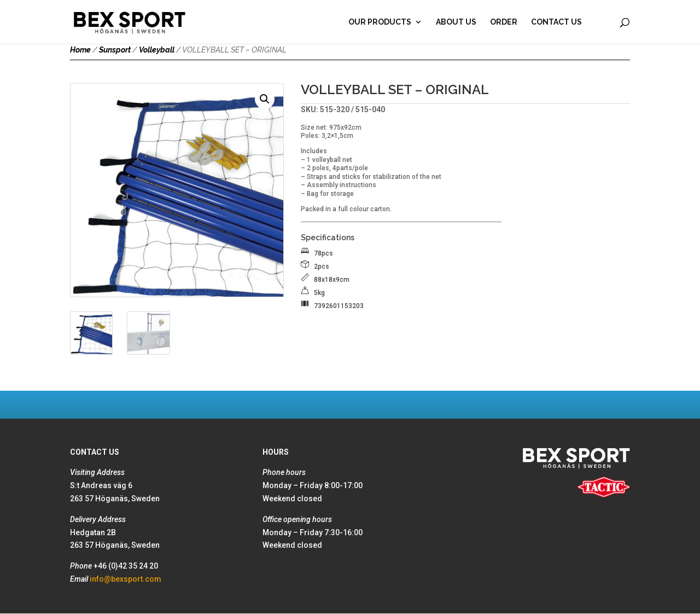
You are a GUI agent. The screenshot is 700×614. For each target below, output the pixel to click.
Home (80, 50)
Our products (380, 22)
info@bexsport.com (126, 579)
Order (504, 22)
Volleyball (157, 50)
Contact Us (556, 22)
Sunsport (115, 50)
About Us (456, 22)
